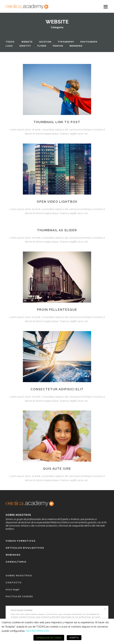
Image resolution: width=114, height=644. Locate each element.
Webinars (13, 555)
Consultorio (16, 562)
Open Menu (106, 6)
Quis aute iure (57, 469)
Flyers (42, 46)
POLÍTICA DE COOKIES (19, 597)
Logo (9, 46)
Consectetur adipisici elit (57, 389)
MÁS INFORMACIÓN (37, 631)
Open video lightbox (57, 202)
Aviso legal (12, 590)
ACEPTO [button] (74, 638)
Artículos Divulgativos (25, 548)
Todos (10, 42)
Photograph (89, 42)
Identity (25, 46)
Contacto (14, 583)
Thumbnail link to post (57, 122)
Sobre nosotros (19, 576)
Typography (66, 42)
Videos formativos (21, 541)
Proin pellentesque (57, 310)
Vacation (45, 42)
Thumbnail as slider (57, 230)
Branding (76, 46)
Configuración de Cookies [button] (49, 638)
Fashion (58, 46)
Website (27, 42)
